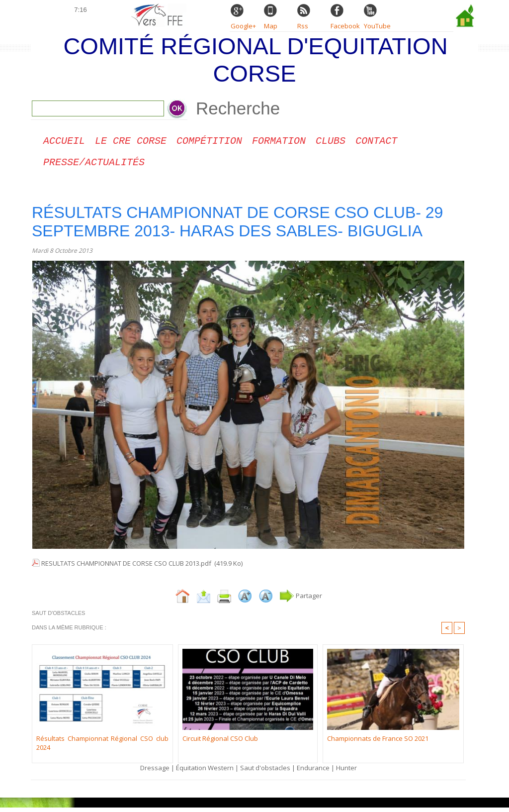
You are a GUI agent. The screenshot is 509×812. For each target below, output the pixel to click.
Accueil (64, 142)
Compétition (209, 142)
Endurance (313, 772)
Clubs (331, 142)
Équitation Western (205, 772)
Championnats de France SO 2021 (378, 742)
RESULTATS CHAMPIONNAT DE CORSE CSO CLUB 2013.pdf (126, 567)
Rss (303, 26)
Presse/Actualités (94, 165)
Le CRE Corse (131, 142)
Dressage (155, 772)
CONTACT (376, 142)
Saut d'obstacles (265, 772)
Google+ (243, 26)
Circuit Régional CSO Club (220, 742)
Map (271, 26)
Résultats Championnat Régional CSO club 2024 (102, 747)
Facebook (345, 26)
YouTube (377, 26)
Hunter (346, 772)
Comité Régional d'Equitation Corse (255, 60)
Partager (301, 600)
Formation (279, 142)
